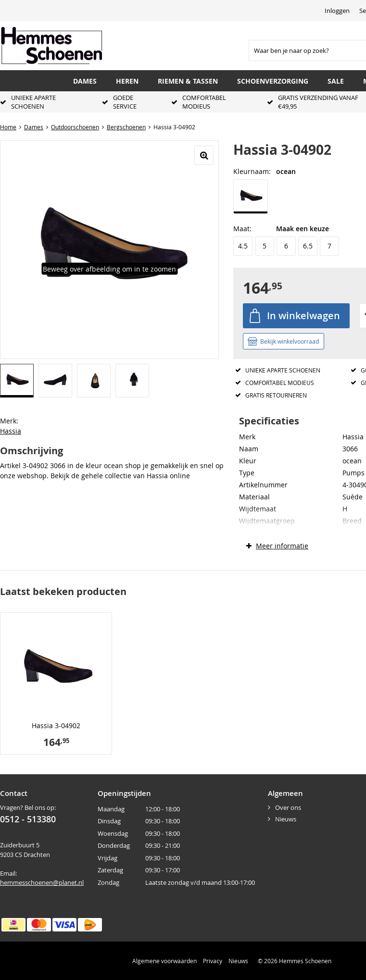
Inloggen (337, 11)
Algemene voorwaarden (164, 961)
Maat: (242, 229)
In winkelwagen (303, 316)
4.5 (243, 246)
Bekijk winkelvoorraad (290, 341)
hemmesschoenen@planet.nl (42, 882)
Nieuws (286, 819)
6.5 (308, 246)
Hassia (11, 431)
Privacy (213, 961)
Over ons (288, 807)
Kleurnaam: (252, 171)
